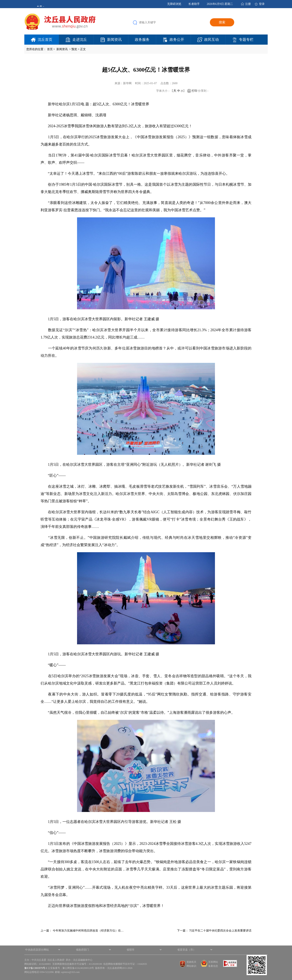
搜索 (222, 22)
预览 (74, 49)
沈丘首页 (45, 40)
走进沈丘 (80, 40)
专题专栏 (246, 40)
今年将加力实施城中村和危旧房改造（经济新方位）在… (88, 931)
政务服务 (142, 40)
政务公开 (177, 40)
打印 (192, 91)
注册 (248, 4)
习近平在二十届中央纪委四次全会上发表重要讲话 (220, 931)
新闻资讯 (114, 40)
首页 (50, 49)
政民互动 (211, 40)
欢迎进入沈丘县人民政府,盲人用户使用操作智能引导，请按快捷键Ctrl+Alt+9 (0, 0)
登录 (262, 4)
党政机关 (191, 962)
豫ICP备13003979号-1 (36, 968)
